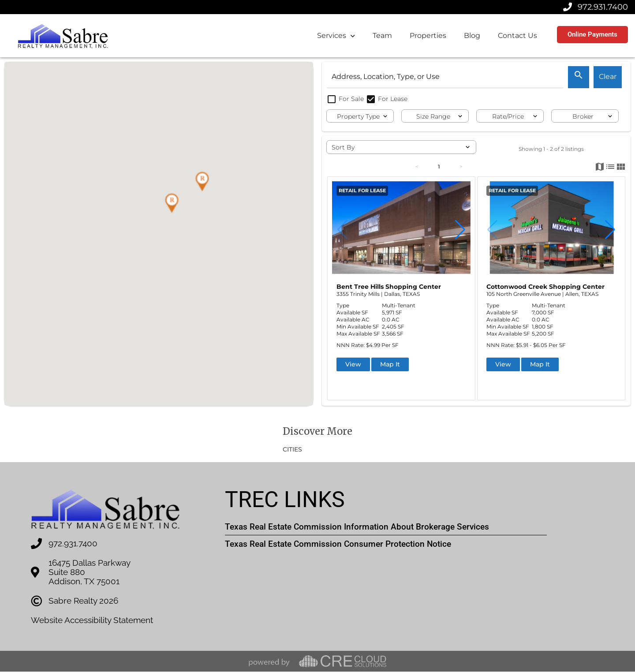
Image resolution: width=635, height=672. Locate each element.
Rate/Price (508, 116)
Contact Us (517, 35)
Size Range (433, 116)
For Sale (346, 99)
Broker (583, 116)
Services (336, 36)
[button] (172, 203)
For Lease (387, 99)
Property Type (358, 116)
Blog (472, 35)
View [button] (353, 364)
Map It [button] (390, 364)
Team (382, 35)
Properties (428, 35)
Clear (608, 77)
